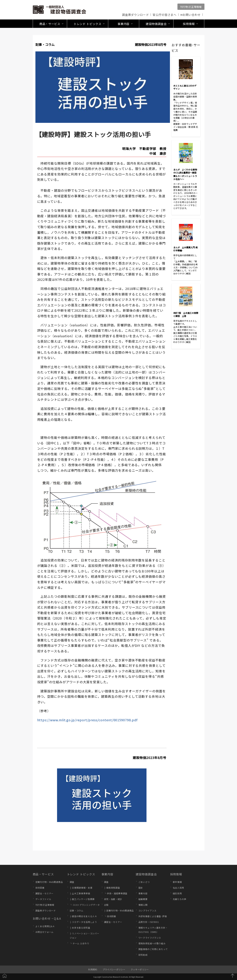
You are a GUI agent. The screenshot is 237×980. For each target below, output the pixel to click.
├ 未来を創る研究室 (80, 928)
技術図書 (40, 888)
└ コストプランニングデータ (85, 905)
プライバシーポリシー (114, 969)
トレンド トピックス (81, 874)
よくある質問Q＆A (45, 926)
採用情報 (176, 874)
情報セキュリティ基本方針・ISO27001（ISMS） (153, 930)
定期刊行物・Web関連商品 (49, 882)
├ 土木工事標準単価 (80, 893)
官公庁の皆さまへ (164, 15)
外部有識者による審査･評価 (153, 916)
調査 (72, 882)
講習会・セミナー (44, 893)
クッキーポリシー (140, 969)
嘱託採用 (177, 893)
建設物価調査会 (146, 874)
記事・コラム (77, 910)
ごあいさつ (144, 882)
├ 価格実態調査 (112, 888)
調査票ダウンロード (135, 15)
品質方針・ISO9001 (149, 922)
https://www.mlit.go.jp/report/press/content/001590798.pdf (87, 720)
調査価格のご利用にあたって (153, 949)
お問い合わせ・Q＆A (47, 918)
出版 (106, 905)
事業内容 (107, 874)
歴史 (141, 888)
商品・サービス (43, 874)
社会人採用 (178, 888)
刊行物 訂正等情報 (191, 7)
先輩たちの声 (180, 899)
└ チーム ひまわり (80, 943)
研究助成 (143, 955)
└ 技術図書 (110, 916)
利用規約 (93, 969)
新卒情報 (177, 882)
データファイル (43, 899)
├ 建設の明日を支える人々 (83, 916)
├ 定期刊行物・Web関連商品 (119, 910)
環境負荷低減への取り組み (152, 943)
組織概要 (143, 899)
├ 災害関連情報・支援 (81, 888)
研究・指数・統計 (113, 899)
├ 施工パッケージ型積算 (82, 899)
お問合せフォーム (44, 932)
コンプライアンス (147, 910)
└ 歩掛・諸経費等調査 (116, 893)
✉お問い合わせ (190, 15)
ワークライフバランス (150, 938)
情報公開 (143, 905)
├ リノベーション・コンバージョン (85, 935)
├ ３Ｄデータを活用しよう (83, 922)
